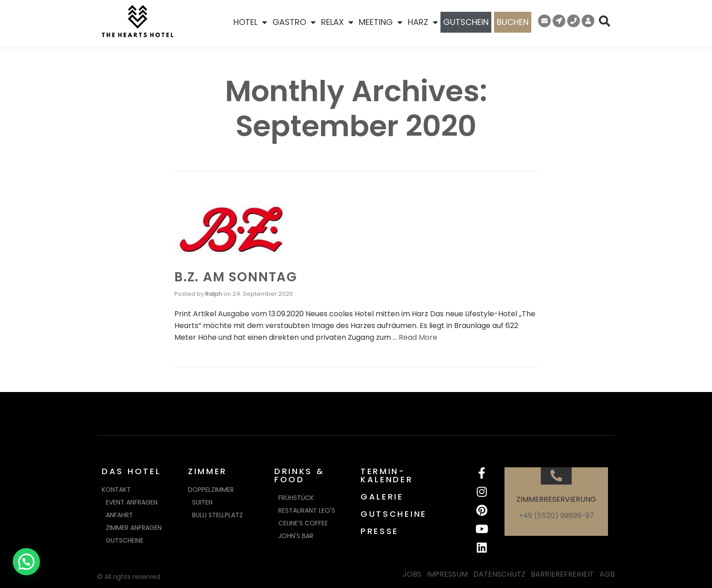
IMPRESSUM (447, 574)
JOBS (412, 574)
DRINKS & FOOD (299, 475)
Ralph (214, 294)
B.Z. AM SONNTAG (236, 277)
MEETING (381, 22)
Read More (418, 337)
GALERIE (382, 497)
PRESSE (380, 531)
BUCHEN (513, 22)
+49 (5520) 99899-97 (556, 516)
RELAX (337, 22)
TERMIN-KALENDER (387, 475)
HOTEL (250, 22)
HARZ (423, 22)
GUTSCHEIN (466, 22)
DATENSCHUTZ (499, 574)
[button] (26, 562)
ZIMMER (208, 471)
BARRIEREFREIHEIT (562, 574)
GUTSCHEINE (394, 514)
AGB (607, 574)
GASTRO (294, 22)
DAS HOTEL (131, 471)
